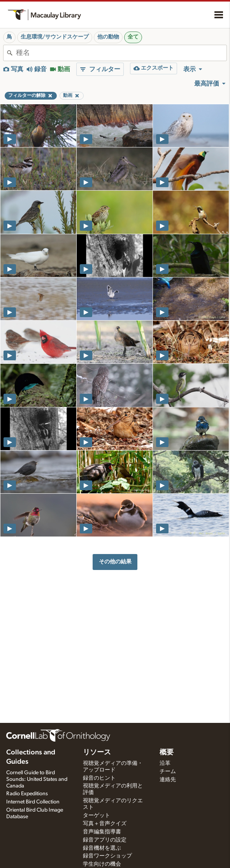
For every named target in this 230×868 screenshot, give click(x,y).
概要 (167, 752)
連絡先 (168, 780)
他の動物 (108, 37)
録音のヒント (99, 778)
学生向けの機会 (102, 864)
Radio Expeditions (27, 794)
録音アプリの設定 (105, 840)
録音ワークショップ (107, 856)
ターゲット (97, 815)
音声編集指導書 (102, 832)
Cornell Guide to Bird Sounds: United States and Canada (37, 779)
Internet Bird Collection (33, 802)
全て (133, 37)
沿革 (165, 763)
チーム (168, 772)
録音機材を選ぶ (102, 848)
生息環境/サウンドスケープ (55, 37)
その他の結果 (115, 562)
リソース (97, 752)
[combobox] (121, 53)
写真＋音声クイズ (105, 824)
